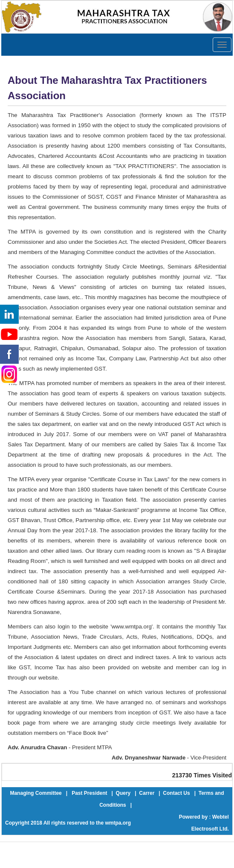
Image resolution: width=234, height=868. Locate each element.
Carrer (147, 793)
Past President (89, 793)
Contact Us (176, 793)
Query (123, 793)
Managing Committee (36, 793)
